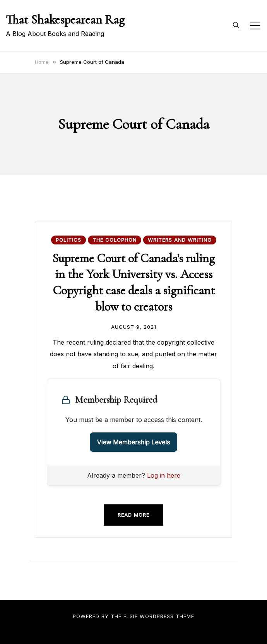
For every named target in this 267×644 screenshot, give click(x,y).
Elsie (131, 616)
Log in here (164, 475)
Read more (133, 515)
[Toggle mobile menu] (255, 26)
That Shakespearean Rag (65, 20)
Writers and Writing (180, 240)
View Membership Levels (134, 442)
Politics (68, 240)
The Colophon (115, 240)
